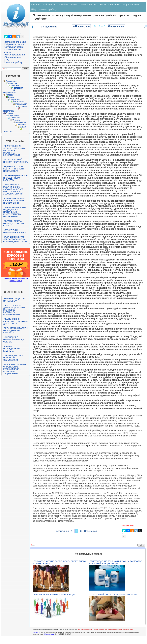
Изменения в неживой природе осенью (14, 339)
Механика (22, 106)
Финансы (22, 125)
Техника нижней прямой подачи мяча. (15, 161)
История (10, 95)
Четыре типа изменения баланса (15, 231)
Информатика (10, 93)
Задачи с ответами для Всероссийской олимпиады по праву (15, 239)
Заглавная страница (15, 42)
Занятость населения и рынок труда (54, 595)
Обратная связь (13, 57)
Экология (8, 132)
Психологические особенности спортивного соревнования (59, 562)
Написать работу (13, 62)
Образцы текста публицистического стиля (15, 223)
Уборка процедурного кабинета (12, 349)
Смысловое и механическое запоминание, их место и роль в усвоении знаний (13, 189)
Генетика (15, 86)
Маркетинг (15, 99)
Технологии (16, 118)
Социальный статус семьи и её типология (114, 595)
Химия (23, 127)
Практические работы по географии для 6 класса (15, 321)
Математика (19, 102)
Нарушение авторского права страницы (91, 630)
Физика (16, 120)
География (18, 88)
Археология (11, 81)
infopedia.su (37, 633)
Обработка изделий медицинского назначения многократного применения (14, 212)
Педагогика (8, 111)
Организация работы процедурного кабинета (15, 178)
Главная (36, 5)
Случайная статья (14, 47)
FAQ (7, 60)
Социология (14, 115)
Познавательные (88, 5)
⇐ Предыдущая (81, 26)
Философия (21, 122)
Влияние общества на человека (14, 300)
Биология (12, 83)
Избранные (49, 5)
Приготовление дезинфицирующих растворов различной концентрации (14, 151)
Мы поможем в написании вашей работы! (119, 630)
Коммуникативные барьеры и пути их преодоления (14, 201)
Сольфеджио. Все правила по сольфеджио (13, 358)
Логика (11, 97)
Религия (9, 113)
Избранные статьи (14, 44)
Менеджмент (21, 104)
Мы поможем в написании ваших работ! (16, 279)
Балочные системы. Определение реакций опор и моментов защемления (15, 369)
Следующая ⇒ (116, 26)
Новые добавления (15, 55)
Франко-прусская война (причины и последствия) (13, 169)
